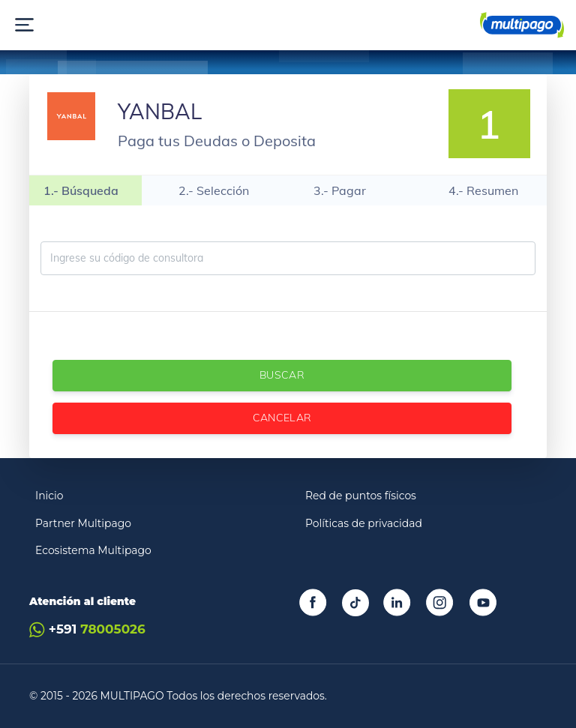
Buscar (282, 375)
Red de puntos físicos (361, 496)
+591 (87, 629)
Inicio (49, 496)
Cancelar (282, 418)
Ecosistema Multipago (93, 550)
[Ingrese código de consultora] (288, 258)
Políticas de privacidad (364, 523)
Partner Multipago (83, 523)
